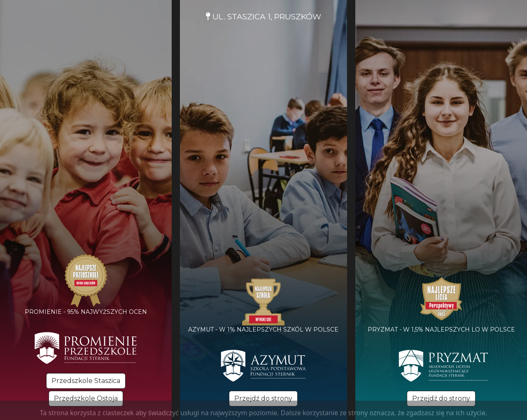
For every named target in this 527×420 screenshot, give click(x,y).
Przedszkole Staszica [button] (86, 381)
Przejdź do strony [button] (263, 398)
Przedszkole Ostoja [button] (86, 398)
